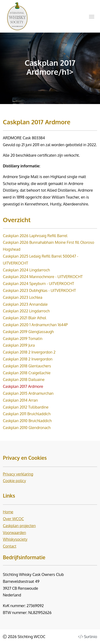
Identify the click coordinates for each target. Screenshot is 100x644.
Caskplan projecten (19, 526)
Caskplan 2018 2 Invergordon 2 (29, 352)
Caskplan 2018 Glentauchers (27, 366)
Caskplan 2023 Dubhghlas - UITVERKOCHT (39, 290)
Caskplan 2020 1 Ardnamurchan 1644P (35, 325)
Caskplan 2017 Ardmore (23, 386)
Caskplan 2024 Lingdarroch (26, 270)
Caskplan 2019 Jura (19, 345)
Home (8, 512)
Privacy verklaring (18, 474)
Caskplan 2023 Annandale (25, 304)
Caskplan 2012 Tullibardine (26, 407)
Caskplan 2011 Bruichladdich (27, 414)
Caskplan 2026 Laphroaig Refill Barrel (35, 236)
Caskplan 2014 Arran (20, 400)
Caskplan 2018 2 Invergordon (28, 359)
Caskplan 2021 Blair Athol (25, 318)
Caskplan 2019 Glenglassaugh (28, 332)
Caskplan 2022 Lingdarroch (26, 311)
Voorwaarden (14, 533)
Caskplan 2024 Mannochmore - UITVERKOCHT (43, 277)
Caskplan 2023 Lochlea (23, 297)
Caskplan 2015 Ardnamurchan (28, 393)
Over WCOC (13, 519)
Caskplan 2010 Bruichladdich (27, 421)
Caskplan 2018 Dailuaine (24, 379)
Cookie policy (14, 481)
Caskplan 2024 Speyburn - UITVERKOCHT (39, 284)
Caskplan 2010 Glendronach (27, 428)
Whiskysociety (15, 539)
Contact (10, 546)
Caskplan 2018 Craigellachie (27, 373)
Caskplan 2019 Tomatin (23, 339)
